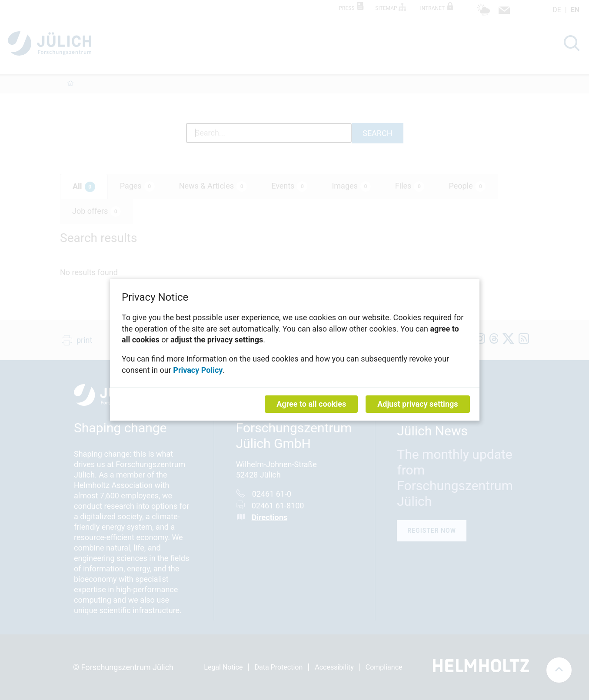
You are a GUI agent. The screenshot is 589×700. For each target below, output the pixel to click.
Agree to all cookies (311, 404)
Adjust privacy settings (418, 404)
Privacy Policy (198, 370)
